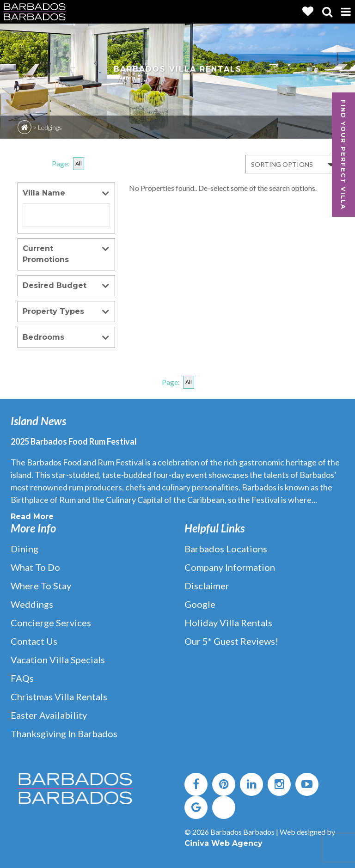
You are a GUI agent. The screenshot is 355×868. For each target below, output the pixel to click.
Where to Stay (41, 586)
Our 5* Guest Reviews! (231, 641)
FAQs (22, 678)
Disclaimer (207, 586)
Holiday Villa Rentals (228, 623)
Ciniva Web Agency (223, 843)
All (79, 163)
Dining (24, 549)
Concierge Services (51, 623)
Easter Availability (49, 715)
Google (200, 604)
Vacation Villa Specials (58, 660)
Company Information (230, 567)
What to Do (35, 567)
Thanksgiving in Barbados (64, 734)
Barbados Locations (226, 549)
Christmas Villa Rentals (59, 697)
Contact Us (34, 641)
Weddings (32, 604)
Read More (32, 517)
